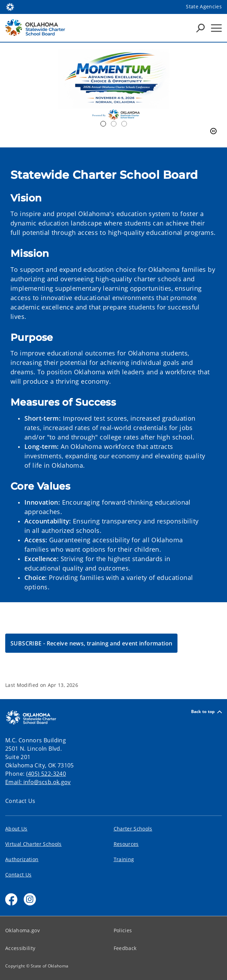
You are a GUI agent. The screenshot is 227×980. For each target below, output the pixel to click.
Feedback (125, 948)
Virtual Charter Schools (33, 844)
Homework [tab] (114, 124)
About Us (16, 829)
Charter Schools (133, 829)
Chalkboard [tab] (124, 124)
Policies (123, 930)
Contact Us (20, 801)
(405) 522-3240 (46, 774)
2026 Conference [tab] (103, 124)
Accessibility (20, 948)
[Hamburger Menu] (216, 28)
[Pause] (213, 131)
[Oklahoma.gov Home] (10, 6)
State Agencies (204, 6)
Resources (126, 844)
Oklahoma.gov (22, 930)
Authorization (22, 859)
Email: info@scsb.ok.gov (38, 782)
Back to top (206, 712)
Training (124, 859)
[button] (91, 643)
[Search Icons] (200, 28)
